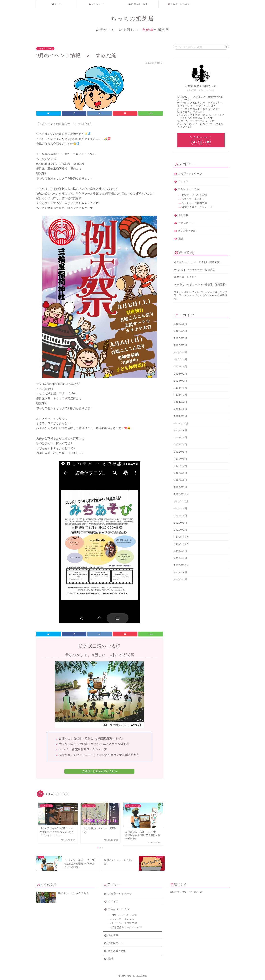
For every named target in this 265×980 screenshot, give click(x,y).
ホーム (57, 4)
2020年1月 (181, 530)
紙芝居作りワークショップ (197, 207)
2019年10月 (181, 544)
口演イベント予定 (45, 49)
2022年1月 (181, 487)
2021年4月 (181, 508)
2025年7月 (181, 345)
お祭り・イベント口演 (194, 195)
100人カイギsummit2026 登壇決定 (195, 270)
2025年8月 (181, 338)
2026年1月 (181, 331)
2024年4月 (181, 402)
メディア (183, 181)
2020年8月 (181, 523)
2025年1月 (181, 374)
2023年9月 (181, 430)
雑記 (180, 238)
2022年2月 (181, 480)
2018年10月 (181, 565)
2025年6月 (181, 352)
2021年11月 (181, 494)
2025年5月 (181, 359)
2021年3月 (181, 516)
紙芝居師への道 (187, 231)
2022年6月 (181, 459)
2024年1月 (181, 416)
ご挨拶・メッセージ (190, 174)
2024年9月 (181, 381)
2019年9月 (181, 551)
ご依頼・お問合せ (179, 4)
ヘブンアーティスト (193, 199)
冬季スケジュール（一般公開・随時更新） (198, 262)
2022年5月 (181, 466)
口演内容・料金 (138, 4)
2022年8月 (181, 452)
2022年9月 (181, 445)
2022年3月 (181, 473)
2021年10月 (181, 501)
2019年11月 (181, 537)
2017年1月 (181, 579)
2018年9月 (181, 572)
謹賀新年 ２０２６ (185, 277)
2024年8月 (181, 388)
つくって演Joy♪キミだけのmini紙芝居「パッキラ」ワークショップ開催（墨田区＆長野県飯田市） (201, 295)
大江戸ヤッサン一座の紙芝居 (186, 892)
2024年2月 (181, 409)
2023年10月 (181, 423)
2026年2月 (181, 324)
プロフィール (97, 4)
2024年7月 (181, 395)
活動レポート (186, 223)
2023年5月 (181, 437)
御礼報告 (183, 215)
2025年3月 (181, 367)
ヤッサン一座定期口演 (194, 203)
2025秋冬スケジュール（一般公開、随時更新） (201, 285)
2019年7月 (181, 558)
